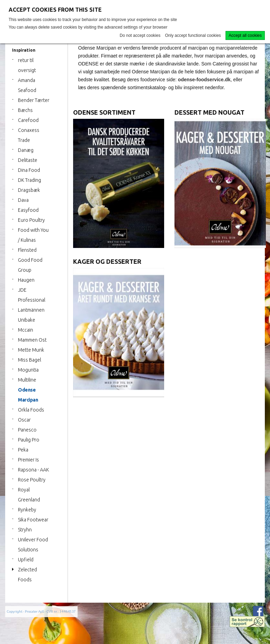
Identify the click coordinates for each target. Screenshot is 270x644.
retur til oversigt (27, 65)
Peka (23, 450)
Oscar (24, 420)
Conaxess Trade (29, 135)
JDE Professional (32, 295)
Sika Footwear (33, 520)
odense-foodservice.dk (204, 80)
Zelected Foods (27, 575)
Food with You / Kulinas (33, 235)
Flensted (27, 250)
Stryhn (25, 530)
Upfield (26, 560)
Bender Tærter (34, 100)
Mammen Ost (32, 340)
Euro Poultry (31, 220)
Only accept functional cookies (193, 35)
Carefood (28, 120)
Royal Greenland (29, 495)
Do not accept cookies (140, 35)
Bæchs (25, 110)
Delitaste (28, 160)
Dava (23, 200)
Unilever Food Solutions (33, 545)
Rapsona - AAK (33, 470)
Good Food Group (30, 265)
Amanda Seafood (27, 85)
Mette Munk (31, 350)
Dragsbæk (29, 190)
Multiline (27, 380)
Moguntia (28, 370)
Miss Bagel (29, 360)
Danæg (26, 150)
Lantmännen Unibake (31, 315)
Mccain (26, 330)
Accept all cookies (245, 35)
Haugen (26, 280)
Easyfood (28, 210)
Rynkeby (27, 510)
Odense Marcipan (28, 395)
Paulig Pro (29, 440)
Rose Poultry (32, 480)
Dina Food (29, 170)
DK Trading (29, 180)
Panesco (27, 430)
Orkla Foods (31, 410)
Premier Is (28, 460)
